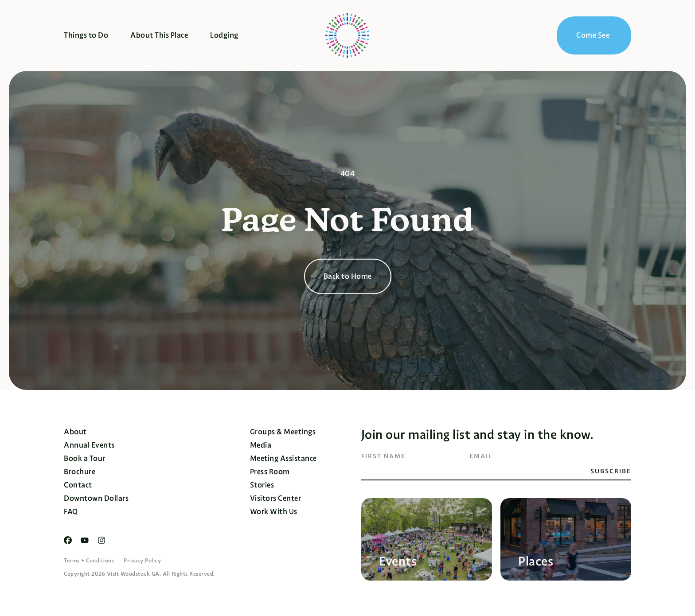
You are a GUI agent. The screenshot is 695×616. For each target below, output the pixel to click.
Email (481, 456)
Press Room (270, 472)
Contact (78, 485)
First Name (383, 456)
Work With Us (274, 512)
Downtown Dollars (96, 498)
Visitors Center (276, 498)
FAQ (71, 512)
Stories (262, 485)
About (75, 432)
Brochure (80, 472)
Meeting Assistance (283, 458)
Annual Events (89, 445)
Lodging (224, 35)
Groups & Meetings (283, 432)
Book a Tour (85, 458)
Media (261, 445)
